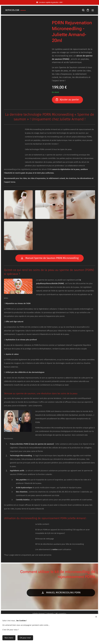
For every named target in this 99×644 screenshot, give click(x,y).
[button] (83, 10)
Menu (93, 10)
